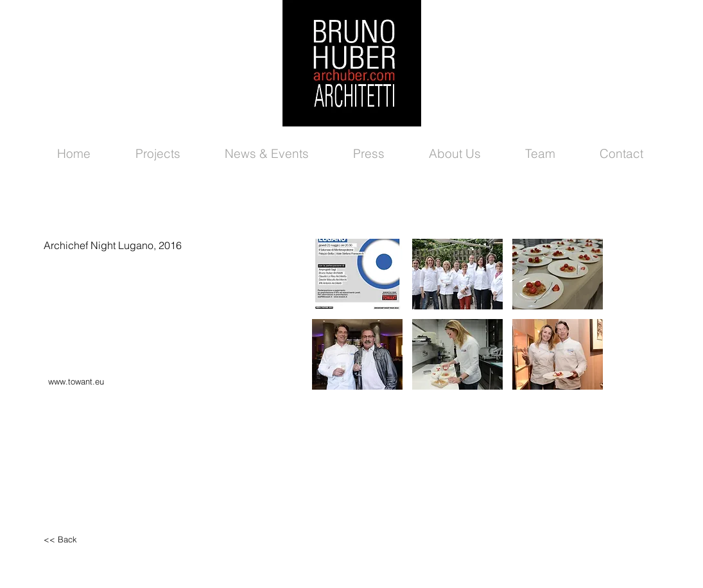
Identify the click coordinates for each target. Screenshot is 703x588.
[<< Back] (98, 540)
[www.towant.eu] (103, 382)
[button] (357, 274)
